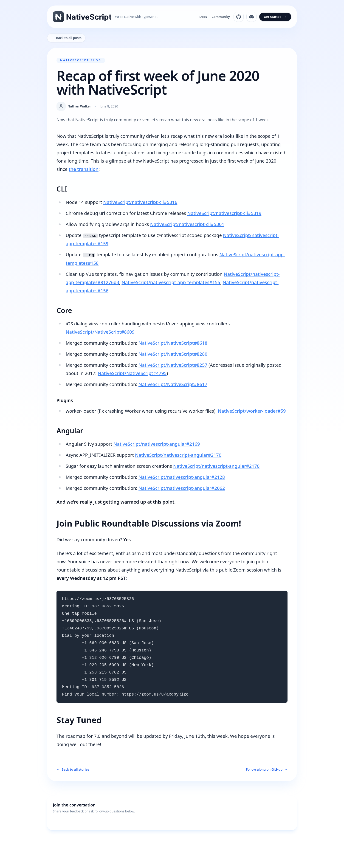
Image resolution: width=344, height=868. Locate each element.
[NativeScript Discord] (251, 17)
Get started (275, 17)
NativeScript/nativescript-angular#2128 (182, 477)
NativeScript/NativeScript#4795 (132, 373)
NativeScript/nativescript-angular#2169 (157, 444)
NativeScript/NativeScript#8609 (100, 332)
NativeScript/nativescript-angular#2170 (178, 455)
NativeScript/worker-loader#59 (252, 411)
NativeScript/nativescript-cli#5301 (187, 224)
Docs (203, 17)
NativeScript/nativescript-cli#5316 (140, 202)
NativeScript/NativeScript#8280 (173, 354)
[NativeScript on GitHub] (239, 17)
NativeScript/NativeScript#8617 (173, 384)
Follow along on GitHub (267, 769)
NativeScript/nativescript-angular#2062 (182, 488)
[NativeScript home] (105, 17)
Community (221, 17)
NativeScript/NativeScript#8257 (173, 365)
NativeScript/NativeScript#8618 (173, 343)
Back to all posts (66, 38)
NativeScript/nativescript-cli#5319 (224, 213)
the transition (84, 169)
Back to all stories (73, 769)
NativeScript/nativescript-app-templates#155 (171, 282)
